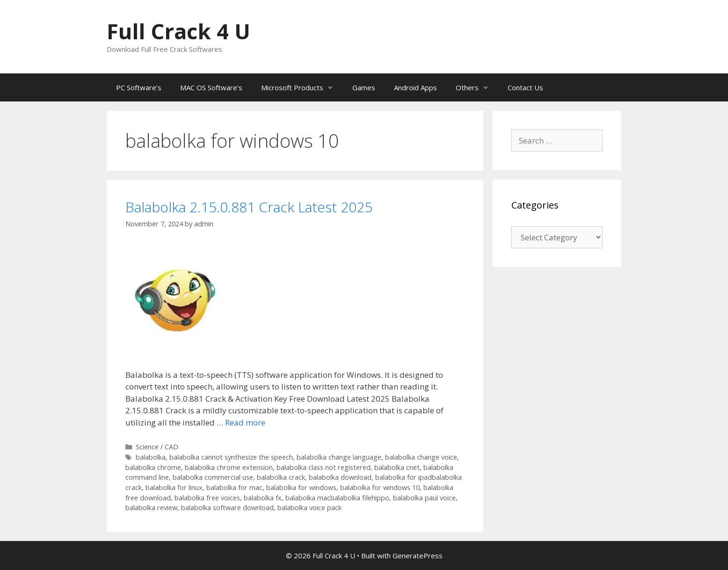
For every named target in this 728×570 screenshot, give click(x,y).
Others (477, 87)
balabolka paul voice (424, 498)
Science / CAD (157, 447)
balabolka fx (263, 498)
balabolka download (340, 477)
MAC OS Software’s (211, 87)
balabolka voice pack (309, 508)
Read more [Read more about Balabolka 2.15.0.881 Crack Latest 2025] (245, 422)
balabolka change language (339, 457)
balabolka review (151, 508)
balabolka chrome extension (229, 467)
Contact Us (525, 87)
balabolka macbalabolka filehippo (337, 498)
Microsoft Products (302, 87)
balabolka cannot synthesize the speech (231, 457)
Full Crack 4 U (178, 31)
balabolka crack (281, 477)
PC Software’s (139, 87)
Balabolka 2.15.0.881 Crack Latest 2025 (249, 207)
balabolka (151, 457)
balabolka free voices (207, 498)
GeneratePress (418, 556)
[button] (178, 297)
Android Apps (415, 87)
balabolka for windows (301, 487)
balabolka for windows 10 (380, 487)
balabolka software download (227, 508)
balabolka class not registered (324, 467)
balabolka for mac (234, 487)
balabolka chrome (153, 467)
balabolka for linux (174, 487)
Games (364, 87)
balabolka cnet (397, 467)
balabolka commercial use (213, 477)
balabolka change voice (421, 457)
